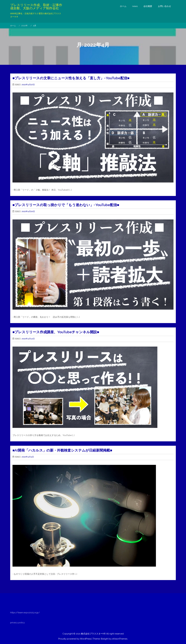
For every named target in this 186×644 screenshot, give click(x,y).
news (135, 6)
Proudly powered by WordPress (75, 639)
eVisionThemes (120, 639)
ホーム (123, 6)
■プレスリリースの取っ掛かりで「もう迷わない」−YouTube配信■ (66, 205)
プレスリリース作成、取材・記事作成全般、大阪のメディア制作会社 (36, 7)
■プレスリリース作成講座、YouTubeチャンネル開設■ (56, 332)
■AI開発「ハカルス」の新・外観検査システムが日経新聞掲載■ (62, 450)
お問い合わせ (164, 6)
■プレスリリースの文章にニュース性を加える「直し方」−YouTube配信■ (71, 78)
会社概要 (148, 6)
